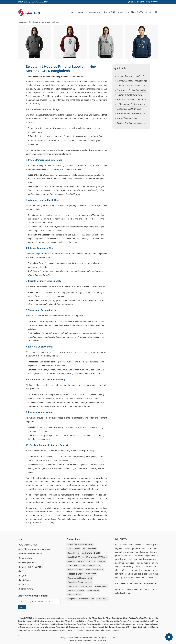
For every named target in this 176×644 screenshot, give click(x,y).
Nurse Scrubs (102, 599)
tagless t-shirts (76, 574)
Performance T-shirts (76, 590)
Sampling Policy (26, 558)
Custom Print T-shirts (87, 561)
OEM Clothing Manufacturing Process (36, 549)
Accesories (24, 584)
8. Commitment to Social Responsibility (134, 113)
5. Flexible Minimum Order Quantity (133, 100)
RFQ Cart (23, 576)
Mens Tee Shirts (89, 549)
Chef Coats (73, 565)
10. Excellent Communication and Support (136, 123)
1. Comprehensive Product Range (132, 81)
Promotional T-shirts (97, 557)
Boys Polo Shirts (74, 595)
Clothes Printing (26, 589)
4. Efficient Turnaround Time (130, 95)
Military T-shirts (101, 586)
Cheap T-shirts (73, 553)
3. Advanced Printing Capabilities (132, 90)
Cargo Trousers (93, 590)
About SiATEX (137, 12)
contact (148, 583)
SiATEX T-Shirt (29, 618)
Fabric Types (25, 580)
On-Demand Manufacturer (31, 554)
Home (72, 12)
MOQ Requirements (28, 562)
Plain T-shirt (91, 574)
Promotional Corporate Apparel (80, 586)
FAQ (21, 571)
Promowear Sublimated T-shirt (80, 578)
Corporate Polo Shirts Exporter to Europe (66, 630)
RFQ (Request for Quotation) (32, 567)
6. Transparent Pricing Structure (131, 104)
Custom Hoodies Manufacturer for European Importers (99, 630)
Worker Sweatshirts (75, 570)
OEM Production (95, 12)
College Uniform (74, 549)
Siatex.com (128, 545)
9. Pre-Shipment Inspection (129, 118)
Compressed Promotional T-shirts (81, 599)
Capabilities (123, 12)
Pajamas (101, 561)
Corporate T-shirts (91, 553)
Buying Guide (110, 12)
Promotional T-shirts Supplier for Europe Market (34, 630)
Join (22, 607)
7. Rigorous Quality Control (129, 109)
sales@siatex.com (152, 2)
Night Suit (71, 561)
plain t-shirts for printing (80, 545)
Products (81, 12)
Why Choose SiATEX (28, 545)
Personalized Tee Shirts (91, 565)
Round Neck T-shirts (76, 557)
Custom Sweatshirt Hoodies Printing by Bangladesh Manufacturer (146, 76)
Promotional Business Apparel (80, 582)
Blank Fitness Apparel (94, 570)
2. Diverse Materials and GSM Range (133, 85)
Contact (149, 12)
